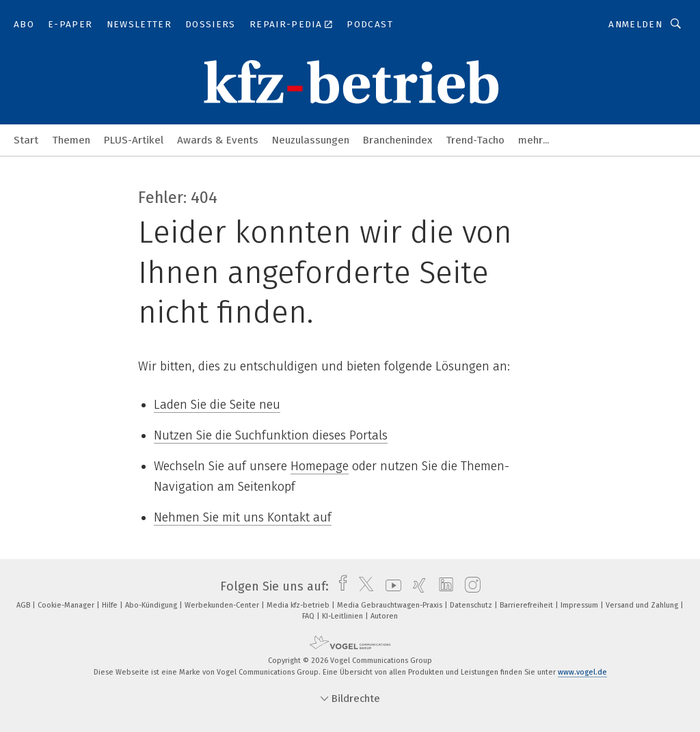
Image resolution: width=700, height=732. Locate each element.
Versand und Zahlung (643, 605)
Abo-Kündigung (152, 605)
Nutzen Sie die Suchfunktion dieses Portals (271, 435)
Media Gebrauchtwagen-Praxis (391, 605)
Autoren (384, 616)
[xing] (416, 586)
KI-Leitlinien (344, 616)
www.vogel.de (582, 672)
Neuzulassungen (311, 140)
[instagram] (469, 586)
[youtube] (390, 586)
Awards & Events (218, 140)
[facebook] (339, 586)
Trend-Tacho (475, 140)
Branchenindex (398, 140)
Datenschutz (472, 605)
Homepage (320, 466)
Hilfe (111, 605)
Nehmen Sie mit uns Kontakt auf (243, 517)
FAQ (309, 616)
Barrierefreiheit (527, 605)
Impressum (580, 605)
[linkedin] (443, 586)
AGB (24, 605)
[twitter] (363, 586)
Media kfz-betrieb (299, 605)
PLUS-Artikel (134, 140)
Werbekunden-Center (223, 605)
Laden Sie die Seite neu (217, 405)
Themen (71, 140)
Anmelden (635, 24)
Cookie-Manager (67, 605)
